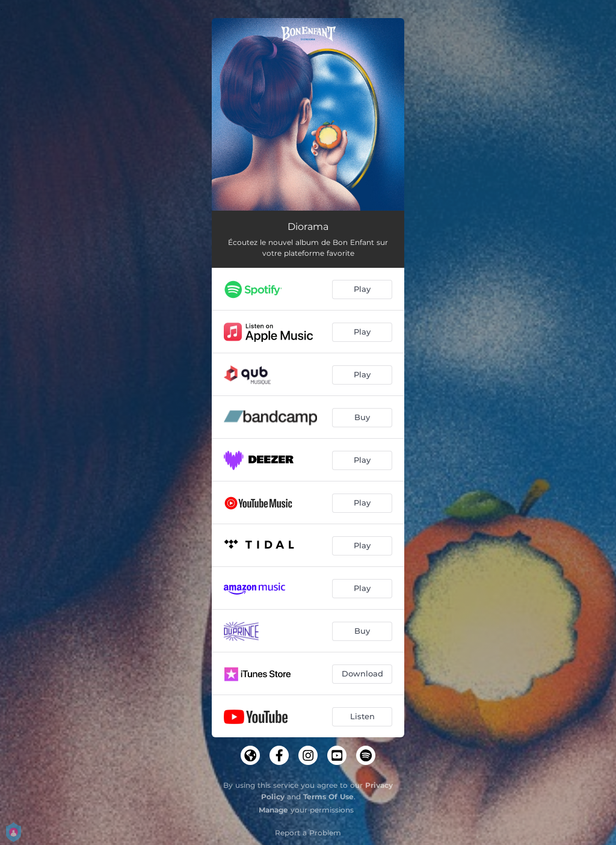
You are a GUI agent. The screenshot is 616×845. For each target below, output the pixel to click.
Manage (273, 810)
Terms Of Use (328, 797)
